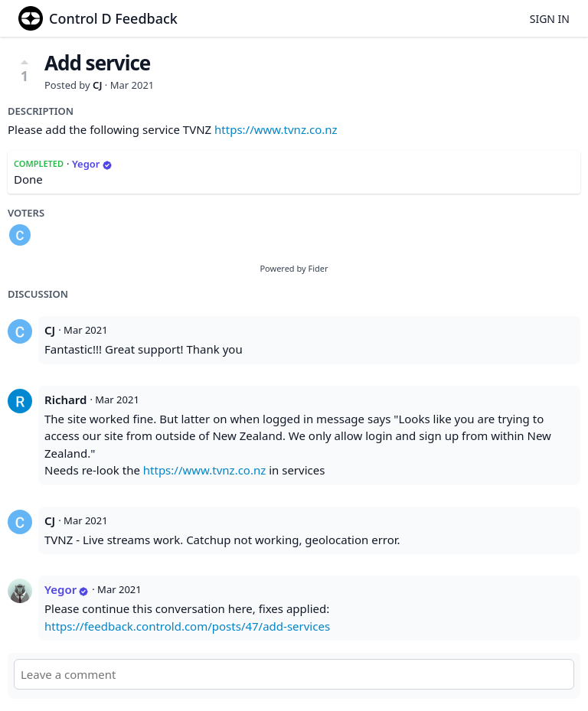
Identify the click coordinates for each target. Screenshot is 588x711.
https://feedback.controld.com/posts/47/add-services (187, 626)
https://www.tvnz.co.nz (276, 129)
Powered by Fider (294, 268)
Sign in (550, 19)
